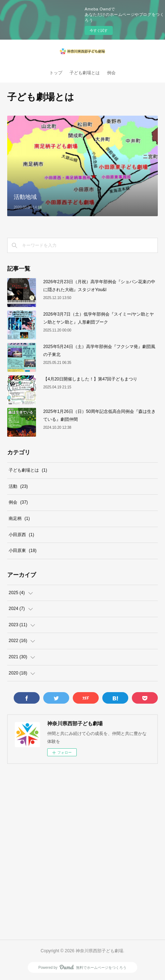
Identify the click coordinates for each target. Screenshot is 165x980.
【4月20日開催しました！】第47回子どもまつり (90, 379)
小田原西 (21, 535)
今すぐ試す (99, 30)
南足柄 (19, 518)
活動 (18, 486)
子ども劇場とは (85, 73)
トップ (56, 73)
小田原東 (23, 551)
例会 (111, 73)
